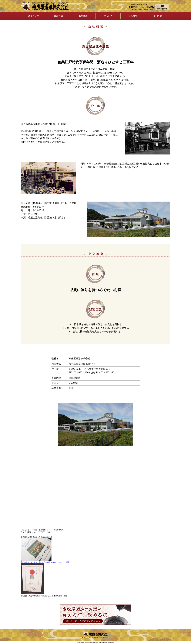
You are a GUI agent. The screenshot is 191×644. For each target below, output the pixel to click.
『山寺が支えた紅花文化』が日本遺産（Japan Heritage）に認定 (46, 562)
